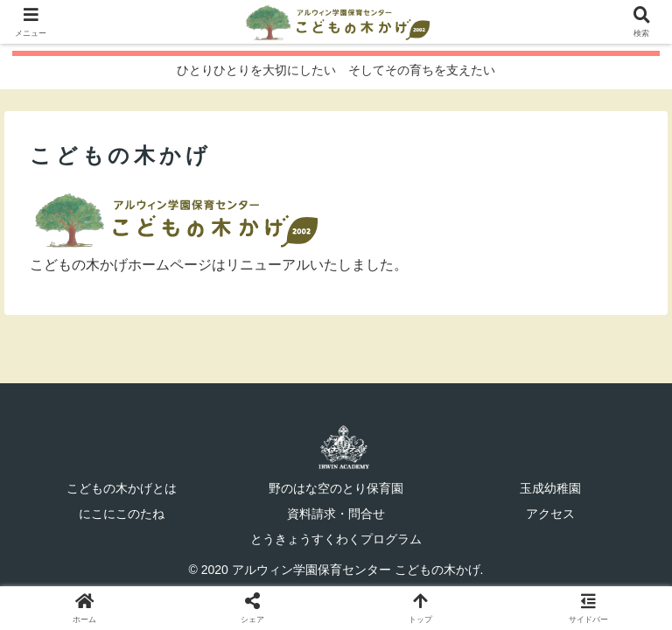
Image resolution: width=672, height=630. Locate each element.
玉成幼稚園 (550, 488)
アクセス (550, 514)
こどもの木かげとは (122, 488)
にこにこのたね (122, 514)
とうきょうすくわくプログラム (336, 539)
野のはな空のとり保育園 (336, 488)
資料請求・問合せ (336, 514)
